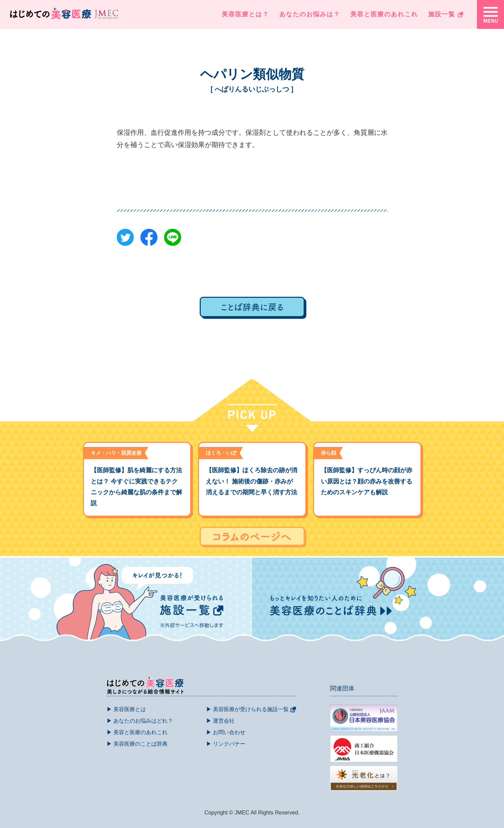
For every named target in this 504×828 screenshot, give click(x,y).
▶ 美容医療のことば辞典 (137, 744)
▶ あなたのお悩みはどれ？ (140, 721)
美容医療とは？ (245, 14)
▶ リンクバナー (226, 744)
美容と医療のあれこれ (384, 14)
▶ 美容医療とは (126, 709)
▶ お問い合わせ (226, 732)
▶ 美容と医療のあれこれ (137, 732)
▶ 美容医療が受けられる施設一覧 (251, 709)
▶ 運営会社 (220, 721)
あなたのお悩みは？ (310, 14)
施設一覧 (446, 14)
